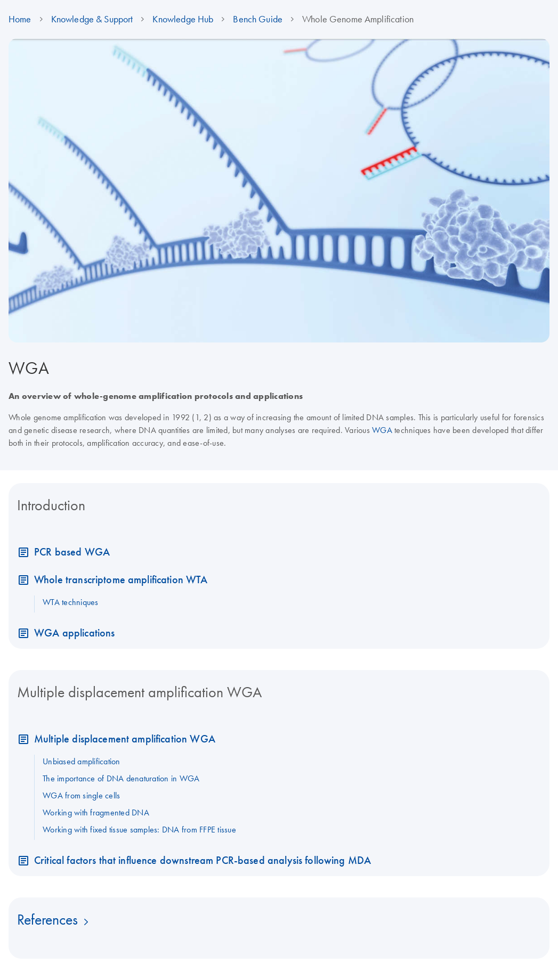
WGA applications (74, 632)
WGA (382, 430)
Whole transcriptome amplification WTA (121, 579)
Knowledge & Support (92, 19)
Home (20, 19)
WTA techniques (71, 602)
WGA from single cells (81, 795)
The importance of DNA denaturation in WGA (121, 778)
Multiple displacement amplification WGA (125, 738)
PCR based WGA (72, 552)
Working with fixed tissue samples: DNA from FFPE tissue (139, 829)
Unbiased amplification (82, 761)
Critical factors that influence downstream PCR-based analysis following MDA (203, 860)
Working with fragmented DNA (96, 812)
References (47, 919)
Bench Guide (258, 19)
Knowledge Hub (183, 19)
